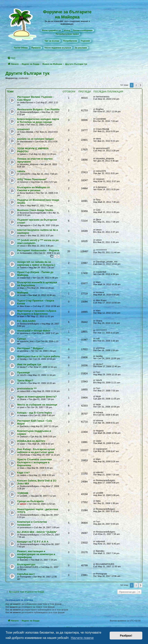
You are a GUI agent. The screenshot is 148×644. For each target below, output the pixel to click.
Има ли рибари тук (29, 364)
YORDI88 (23, 493)
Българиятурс (26, 564)
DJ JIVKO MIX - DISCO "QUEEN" (37, 532)
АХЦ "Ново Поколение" (32, 179)
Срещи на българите (30, 501)
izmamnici (23, 129)
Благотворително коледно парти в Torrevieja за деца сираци (38, 121)
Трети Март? (25, 380)
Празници (23, 372)
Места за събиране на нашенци (37, 405)
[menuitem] (51, 30)
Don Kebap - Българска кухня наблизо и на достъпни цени (36, 451)
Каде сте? (23, 473)
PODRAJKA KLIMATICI (31, 441)
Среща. (22, 339)
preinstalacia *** (27, 389)
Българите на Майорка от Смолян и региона (34, 189)
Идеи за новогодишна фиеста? (37, 397)
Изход (67, 30)
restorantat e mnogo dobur (34, 331)
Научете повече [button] (82, 638)
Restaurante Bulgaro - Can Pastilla (38, 109)
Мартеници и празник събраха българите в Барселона (37, 312)
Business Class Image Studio (35, 210)
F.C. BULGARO (26, 321)
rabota (21, 171)
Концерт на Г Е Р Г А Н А (33, 542)
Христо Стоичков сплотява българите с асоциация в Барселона (35, 462)
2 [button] (136, 85)
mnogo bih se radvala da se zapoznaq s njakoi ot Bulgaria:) (36, 263)
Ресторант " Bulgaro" (31, 348)
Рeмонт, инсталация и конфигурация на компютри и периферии (36, 554)
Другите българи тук (27, 73)
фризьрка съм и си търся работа (38, 356)
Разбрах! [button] (126, 636)
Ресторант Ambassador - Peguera (38, 250)
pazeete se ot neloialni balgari (35, 139)
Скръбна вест (26, 574)
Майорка (23, 293)
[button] (141, 85)
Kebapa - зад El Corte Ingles (35, 413)
